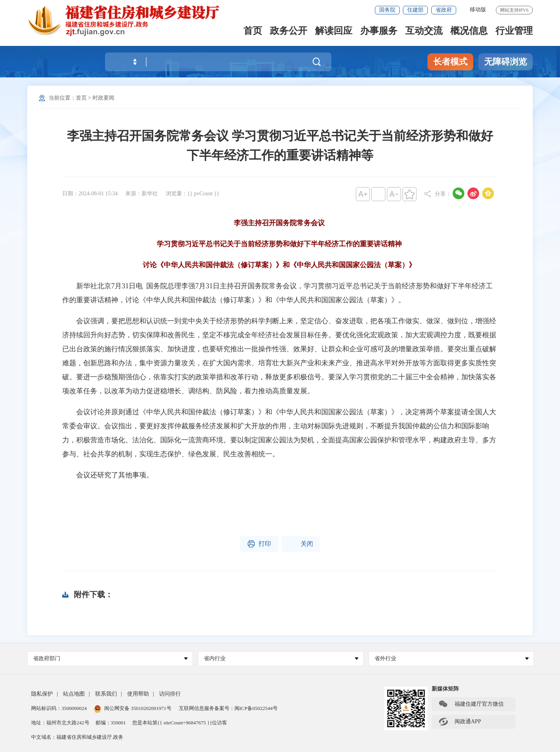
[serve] (128, 20)
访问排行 (170, 694)
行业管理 (514, 32)
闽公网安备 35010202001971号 (133, 708)
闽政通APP (460, 722)
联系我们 (106, 694)
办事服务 (379, 32)
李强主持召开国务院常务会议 (279, 223)
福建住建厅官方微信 (471, 704)
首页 (253, 32)
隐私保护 (42, 694)
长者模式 (450, 62)
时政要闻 (103, 98)
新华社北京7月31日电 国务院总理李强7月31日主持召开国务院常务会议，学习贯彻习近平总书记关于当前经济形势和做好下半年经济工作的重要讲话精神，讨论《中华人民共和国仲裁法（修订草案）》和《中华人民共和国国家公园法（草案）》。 (277, 293)
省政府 (444, 10)
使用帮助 (138, 694)
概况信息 (469, 32)
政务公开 (289, 32)
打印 (259, 544)
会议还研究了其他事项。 (108, 475)
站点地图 (74, 694)
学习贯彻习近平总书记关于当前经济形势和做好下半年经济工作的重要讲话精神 (279, 244)
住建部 (415, 10)
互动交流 (424, 32)
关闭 (301, 544)
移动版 (478, 10)
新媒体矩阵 (445, 689)
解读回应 (334, 32)
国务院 (387, 10)
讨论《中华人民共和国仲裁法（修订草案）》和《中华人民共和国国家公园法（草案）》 (279, 265)
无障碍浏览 (506, 62)
